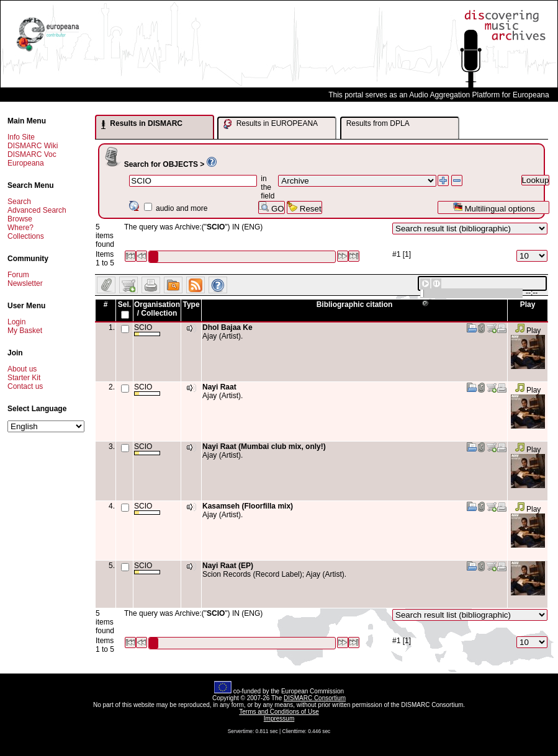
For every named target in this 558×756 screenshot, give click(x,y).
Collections (26, 236)
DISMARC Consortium (315, 698)
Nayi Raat (219, 387)
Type (191, 305)
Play (528, 331)
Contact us (25, 386)
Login (16, 322)
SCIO (147, 330)
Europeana (26, 163)
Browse (20, 219)
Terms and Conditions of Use (279, 712)
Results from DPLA (378, 123)
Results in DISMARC (142, 124)
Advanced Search (37, 210)
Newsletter (25, 283)
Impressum (279, 718)
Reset (304, 207)
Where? (20, 228)
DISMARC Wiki (33, 146)
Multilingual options (494, 207)
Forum (18, 275)
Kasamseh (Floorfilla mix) (248, 506)
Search (19, 202)
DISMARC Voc (32, 154)
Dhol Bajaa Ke (227, 327)
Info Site (21, 137)
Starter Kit (24, 378)
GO (271, 207)
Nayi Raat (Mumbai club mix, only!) (264, 447)
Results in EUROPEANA (271, 124)
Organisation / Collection (157, 309)
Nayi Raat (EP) (228, 566)
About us (22, 369)
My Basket (25, 331)
